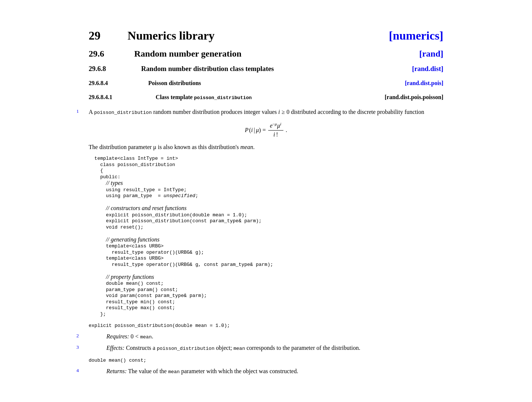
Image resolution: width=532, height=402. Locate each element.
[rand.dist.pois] (424, 83)
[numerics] (416, 36)
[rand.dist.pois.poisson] (414, 97)
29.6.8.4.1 (100, 97)
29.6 (96, 54)
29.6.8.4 (98, 83)
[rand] (431, 54)
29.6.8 (97, 69)
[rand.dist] (428, 69)
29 (95, 36)
